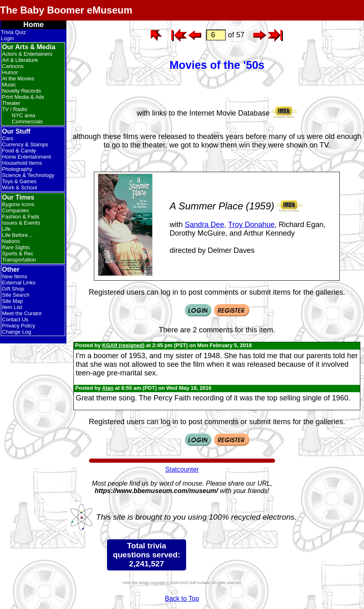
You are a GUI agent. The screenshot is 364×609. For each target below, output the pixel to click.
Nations (11, 241)
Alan (108, 388)
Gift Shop (13, 289)
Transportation (19, 260)
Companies (16, 210)
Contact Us (15, 319)
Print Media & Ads (23, 97)
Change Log (17, 332)
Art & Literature (20, 60)
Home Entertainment (26, 157)
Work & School (20, 187)
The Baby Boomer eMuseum (66, 10)
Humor (10, 72)
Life (6, 229)
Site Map (13, 301)
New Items (15, 276)
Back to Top (182, 599)
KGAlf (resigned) (123, 345)
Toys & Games (19, 181)
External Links (19, 283)
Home (34, 25)
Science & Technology (28, 175)
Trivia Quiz (14, 32)
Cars (8, 138)
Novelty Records (22, 91)
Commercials (27, 122)
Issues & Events (21, 223)
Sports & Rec (18, 253)
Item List (12, 307)
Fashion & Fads (21, 217)
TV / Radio (15, 109)
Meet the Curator (22, 313)
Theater (11, 103)
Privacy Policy (19, 326)
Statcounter (182, 469)
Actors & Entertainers (27, 54)
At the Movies (18, 78)
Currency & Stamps (25, 144)
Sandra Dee (205, 225)
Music (9, 85)
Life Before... (17, 235)
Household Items (22, 163)
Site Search (16, 295)
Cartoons (13, 66)
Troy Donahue (251, 225)
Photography (17, 169)
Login (7, 38)
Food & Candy (19, 151)
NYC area (24, 115)
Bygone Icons (18, 204)
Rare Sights (16, 247)
